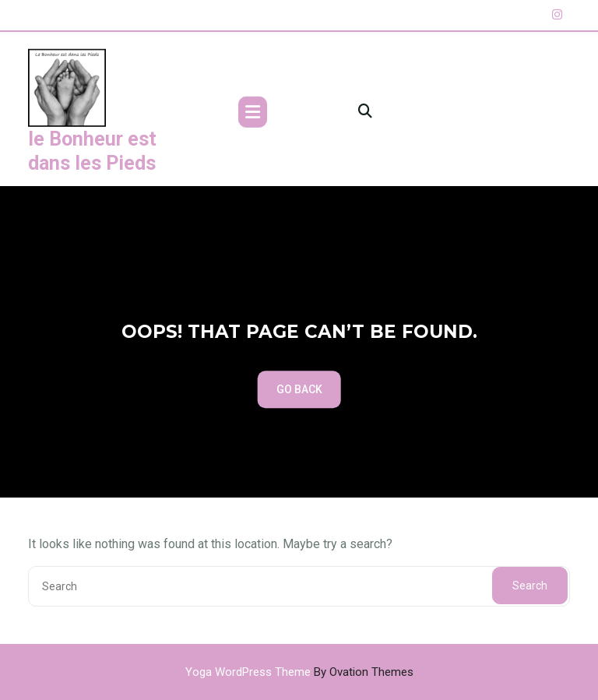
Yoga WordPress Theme (299, 672)
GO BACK (299, 389)
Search (530, 586)
